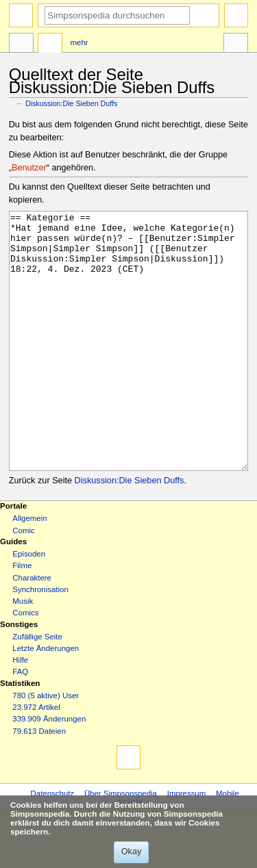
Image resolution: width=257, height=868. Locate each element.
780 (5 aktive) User (46, 747)
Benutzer (29, 168)
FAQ (20, 723)
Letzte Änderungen (46, 700)
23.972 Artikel (36, 758)
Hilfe (20, 711)
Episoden (29, 605)
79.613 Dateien (39, 782)
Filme (22, 617)
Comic (23, 582)
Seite (21, 44)
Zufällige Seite (37, 688)
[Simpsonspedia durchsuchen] (117, 15)
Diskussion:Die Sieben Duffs (71, 103)
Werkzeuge (236, 44)
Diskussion (50, 44)
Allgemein (29, 570)
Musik (23, 652)
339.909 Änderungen (49, 770)
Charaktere (32, 629)
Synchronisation (40, 641)
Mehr (79, 42)
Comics (25, 664)
